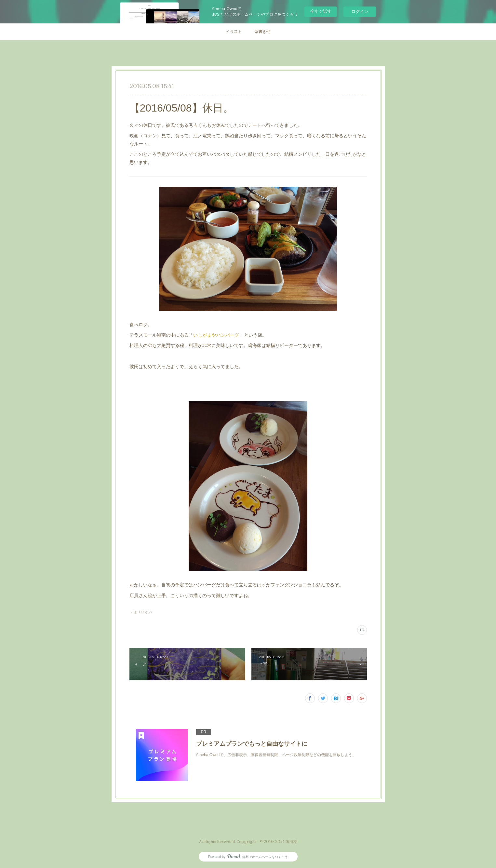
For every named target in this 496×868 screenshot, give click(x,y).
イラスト (234, 32)
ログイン (360, 12)
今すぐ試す (321, 11)
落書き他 (262, 32)
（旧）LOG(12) (141, 612)
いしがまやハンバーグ (216, 335)
